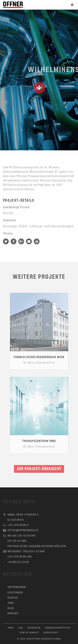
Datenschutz (51, 633)
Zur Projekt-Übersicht (39, 469)
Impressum (34, 628)
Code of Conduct (29, 633)
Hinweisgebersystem (58, 628)
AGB (21, 628)
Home (11, 628)
